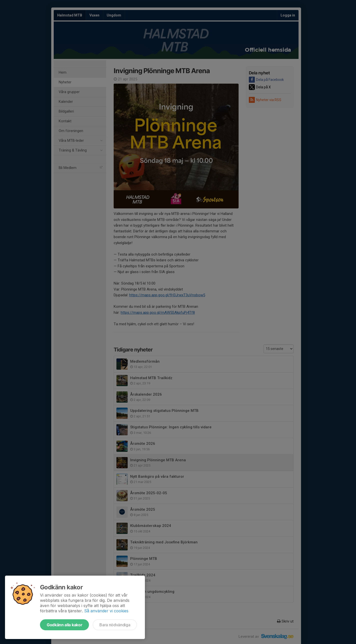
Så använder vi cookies (106, 611)
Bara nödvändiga (115, 625)
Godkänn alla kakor (64, 625)
